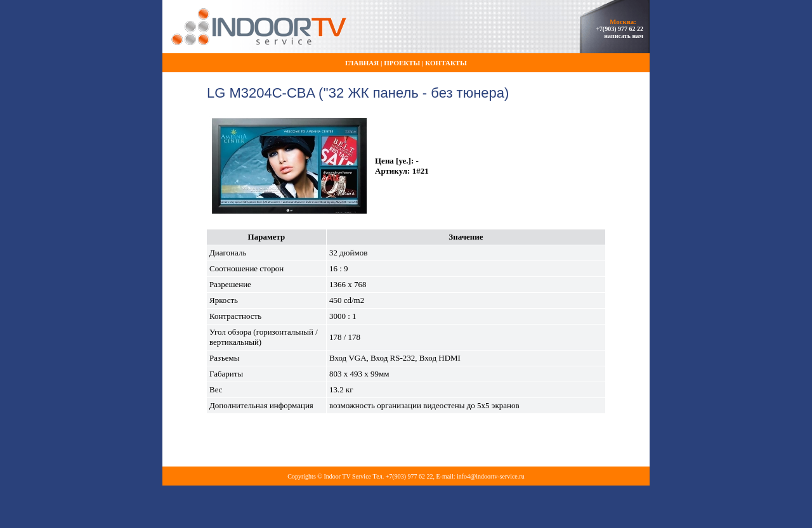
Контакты (446, 63)
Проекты (402, 63)
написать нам (624, 36)
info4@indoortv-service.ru (491, 476)
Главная (362, 63)
